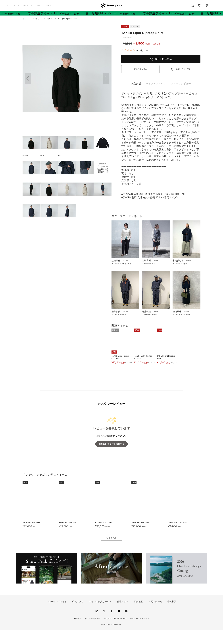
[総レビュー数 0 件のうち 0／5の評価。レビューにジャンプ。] (135, 50)
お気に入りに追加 (184, 69)
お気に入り (200, 7)
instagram (97, 625)
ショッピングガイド (57, 616)
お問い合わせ (155, 616)
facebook (111, 625)
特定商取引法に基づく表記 (115, 633)
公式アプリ (78, 616)
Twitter (104, 625)
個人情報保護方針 (93, 633)
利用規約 (78, 633)
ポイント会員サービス (100, 616)
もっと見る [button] (111, 552)
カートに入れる (163, 59)
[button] (106, 79)
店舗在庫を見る (140, 69)
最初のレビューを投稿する (111, 458)
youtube (126, 625)
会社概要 (172, 616)
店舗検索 (138, 616)
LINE (119, 625)
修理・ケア (123, 616)
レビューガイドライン (140, 633)
